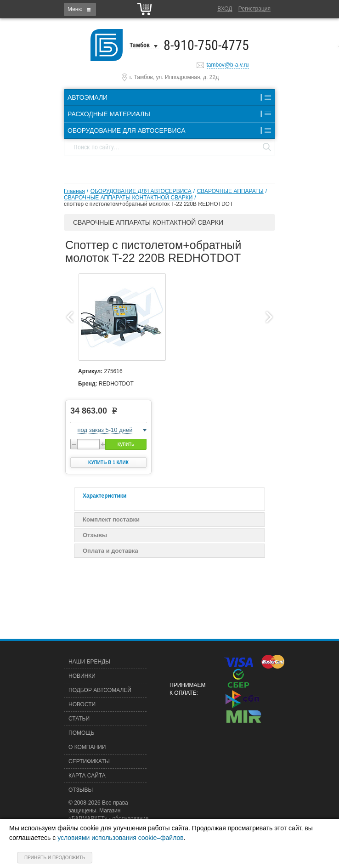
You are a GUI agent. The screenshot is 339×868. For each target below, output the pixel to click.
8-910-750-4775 (206, 45)
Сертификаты (89, 761)
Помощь (81, 733)
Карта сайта (87, 776)
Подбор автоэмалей (100, 690)
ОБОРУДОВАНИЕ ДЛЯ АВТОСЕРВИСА (141, 191)
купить (126, 444)
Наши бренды (89, 662)
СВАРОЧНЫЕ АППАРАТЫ (230, 191)
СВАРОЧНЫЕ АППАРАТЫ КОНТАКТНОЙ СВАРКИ (128, 198)
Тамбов (140, 45)
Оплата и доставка (110, 551)
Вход (225, 9)
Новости (82, 704)
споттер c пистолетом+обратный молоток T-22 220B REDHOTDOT (148, 204)
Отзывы (95, 535)
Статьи (79, 719)
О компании (87, 747)
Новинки (82, 676)
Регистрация (254, 9)
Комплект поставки (111, 519)
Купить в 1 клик (108, 462)
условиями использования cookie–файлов (121, 838)
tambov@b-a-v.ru (228, 65)
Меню (75, 9)
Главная (74, 191)
